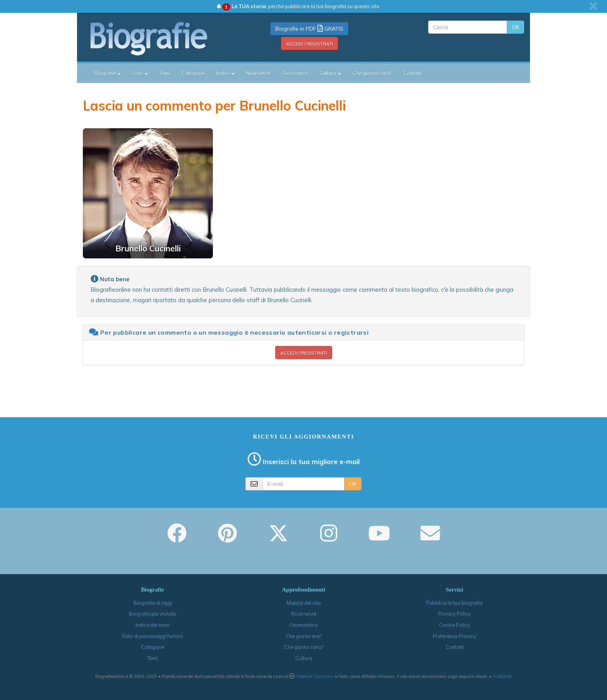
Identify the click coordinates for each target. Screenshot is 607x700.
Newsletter (259, 73)
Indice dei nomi (153, 625)
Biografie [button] (108, 73)
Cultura (304, 658)
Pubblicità (502, 676)
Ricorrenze (295, 73)
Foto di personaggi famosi (153, 636)
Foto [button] (140, 73)
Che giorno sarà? (372, 73)
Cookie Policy (454, 625)
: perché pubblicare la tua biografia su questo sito (298, 6)
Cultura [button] (330, 73)
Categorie (193, 73)
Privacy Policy (454, 614)
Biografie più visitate (153, 614)
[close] (593, 6)
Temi (165, 73)
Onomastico (304, 625)
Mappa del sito (304, 603)
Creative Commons (315, 676)
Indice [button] (225, 73)
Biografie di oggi (153, 603)
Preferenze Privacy (454, 636)
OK (515, 27)
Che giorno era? (304, 636)
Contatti (412, 73)
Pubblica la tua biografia (454, 603)
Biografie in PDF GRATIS (309, 29)
